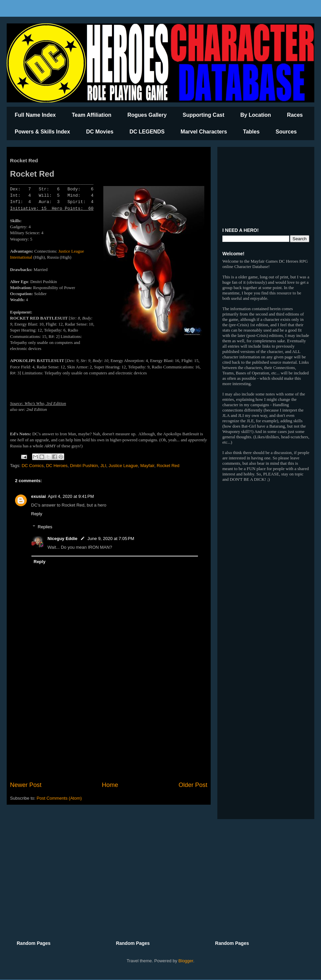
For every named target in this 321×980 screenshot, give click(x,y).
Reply (37, 514)
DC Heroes (57, 466)
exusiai (38, 496)
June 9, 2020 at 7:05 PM (111, 539)
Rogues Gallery (147, 115)
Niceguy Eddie (63, 539)
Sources (286, 132)
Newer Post (26, 785)
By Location (256, 115)
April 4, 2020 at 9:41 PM (71, 496)
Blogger (186, 961)
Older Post (193, 785)
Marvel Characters (204, 132)
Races (295, 115)
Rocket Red (168, 466)
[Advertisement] (109, 725)
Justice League (123, 466)
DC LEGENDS (147, 132)
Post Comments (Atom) (59, 798)
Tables (251, 132)
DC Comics (33, 466)
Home (110, 785)
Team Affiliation (92, 115)
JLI (103, 466)
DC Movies (100, 132)
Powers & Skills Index (42, 132)
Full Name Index (35, 115)
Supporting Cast (203, 115)
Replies (45, 527)
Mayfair (147, 466)
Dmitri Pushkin (84, 466)
